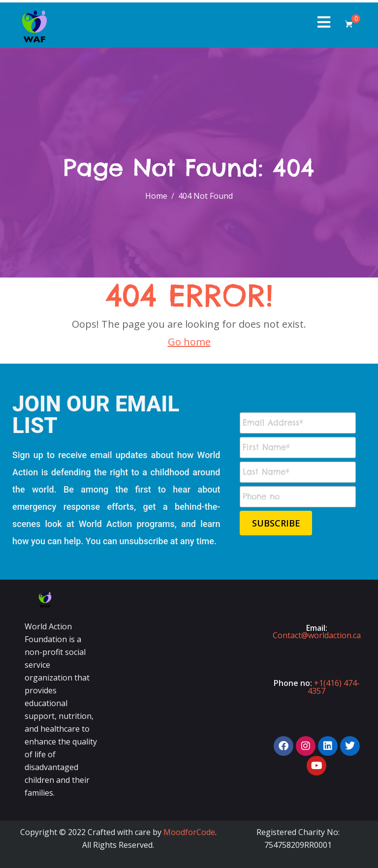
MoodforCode (189, 832)
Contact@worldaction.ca (317, 635)
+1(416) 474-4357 (334, 687)
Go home (189, 342)
